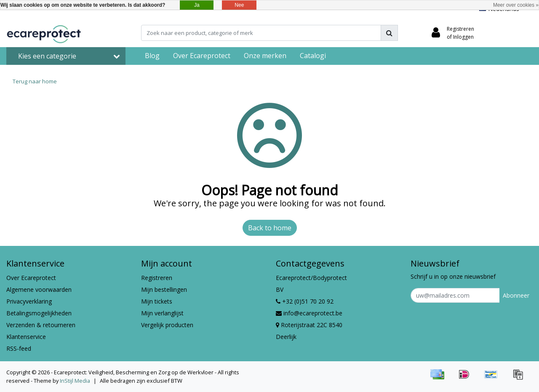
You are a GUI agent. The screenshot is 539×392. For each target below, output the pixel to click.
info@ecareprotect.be (309, 313)
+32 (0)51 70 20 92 (305, 301)
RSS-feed (19, 348)
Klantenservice (26, 337)
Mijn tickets (157, 301)
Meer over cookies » (516, 5)
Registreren (157, 278)
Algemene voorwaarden (39, 289)
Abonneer (516, 295)
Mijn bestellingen (164, 289)
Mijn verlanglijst (162, 313)
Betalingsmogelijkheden (39, 313)
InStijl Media (75, 381)
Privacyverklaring (29, 301)
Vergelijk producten (167, 325)
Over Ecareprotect (31, 278)
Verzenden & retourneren (41, 325)
